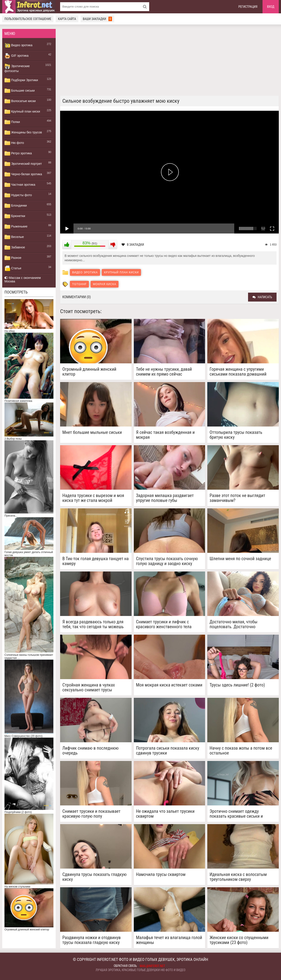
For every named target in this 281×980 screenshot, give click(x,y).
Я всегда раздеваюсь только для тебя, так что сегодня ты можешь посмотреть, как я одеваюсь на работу (93, 624)
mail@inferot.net (153, 966)
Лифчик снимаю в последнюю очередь (91, 751)
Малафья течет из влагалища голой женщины (169, 940)
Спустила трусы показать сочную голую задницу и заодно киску (167, 561)
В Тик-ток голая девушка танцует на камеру (96, 561)
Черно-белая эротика (23, 174)
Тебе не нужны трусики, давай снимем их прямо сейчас (164, 372)
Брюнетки (15, 216)
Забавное (15, 248)
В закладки (133, 245)
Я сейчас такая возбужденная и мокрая (165, 435)
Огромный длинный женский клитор (89, 372)
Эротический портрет (23, 164)
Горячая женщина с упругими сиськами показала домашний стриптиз (238, 372)
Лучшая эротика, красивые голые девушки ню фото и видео (140, 970)
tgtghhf (79, 284)
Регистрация (248, 7)
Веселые (14, 237)
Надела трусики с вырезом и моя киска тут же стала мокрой (93, 498)
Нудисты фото (18, 195)
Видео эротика (18, 45)
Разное (13, 258)
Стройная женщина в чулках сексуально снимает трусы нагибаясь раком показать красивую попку (89, 687)
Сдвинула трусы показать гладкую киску (95, 877)
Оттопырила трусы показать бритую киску (236, 435)
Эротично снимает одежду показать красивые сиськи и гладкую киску (236, 814)
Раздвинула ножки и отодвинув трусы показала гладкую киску (92, 940)
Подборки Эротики (21, 80)
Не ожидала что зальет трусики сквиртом (165, 814)
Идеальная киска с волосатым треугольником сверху (238, 877)
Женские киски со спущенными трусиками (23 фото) (239, 940)
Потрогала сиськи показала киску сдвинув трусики (168, 751)
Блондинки (16, 206)
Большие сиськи (20, 91)
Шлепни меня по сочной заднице (240, 559)
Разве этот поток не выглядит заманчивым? (237, 498)
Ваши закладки (98, 19)
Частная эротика (20, 185)
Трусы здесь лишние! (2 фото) (237, 685)
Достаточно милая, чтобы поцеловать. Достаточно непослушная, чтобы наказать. (238, 624)
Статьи (13, 268)
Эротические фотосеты (17, 68)
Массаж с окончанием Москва (23, 280)
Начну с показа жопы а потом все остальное (241, 751)
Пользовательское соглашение (28, 19)
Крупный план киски (22, 112)
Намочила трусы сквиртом (161, 874)
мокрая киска (104, 284)
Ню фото (14, 143)
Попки (12, 122)
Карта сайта (67, 19)
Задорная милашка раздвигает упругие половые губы (165, 498)
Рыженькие (16, 227)
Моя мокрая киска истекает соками (169, 685)
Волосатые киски (20, 101)
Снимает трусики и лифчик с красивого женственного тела (164, 624)
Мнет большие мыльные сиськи (92, 432)
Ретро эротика (18, 153)
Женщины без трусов (23, 133)
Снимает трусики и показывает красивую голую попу (91, 814)
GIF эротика (16, 56)
